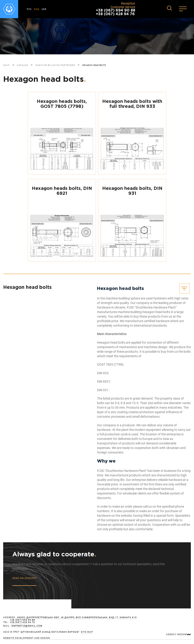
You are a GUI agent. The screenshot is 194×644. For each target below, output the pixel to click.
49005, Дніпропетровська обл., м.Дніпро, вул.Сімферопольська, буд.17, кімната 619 (77, 617)
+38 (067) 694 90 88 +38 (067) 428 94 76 (116, 12)
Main (6, 65)
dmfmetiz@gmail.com (27, 626)
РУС (29, 9)
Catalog (22, 65)
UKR (44, 9)
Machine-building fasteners (55, 65)
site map (87, 632)
